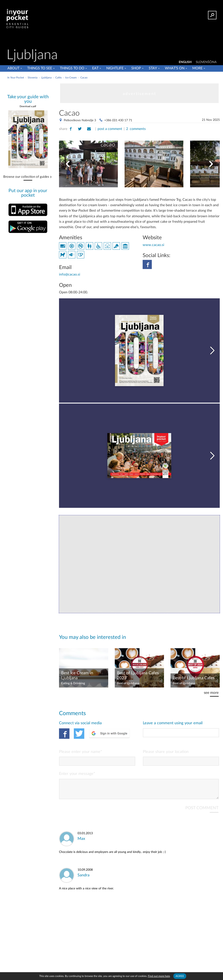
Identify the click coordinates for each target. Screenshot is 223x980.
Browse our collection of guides (26, 177)
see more (211, 693)
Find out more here (159, 976)
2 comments (136, 129)
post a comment (110, 129)
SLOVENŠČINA (206, 62)
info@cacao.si (70, 274)
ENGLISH (185, 62)
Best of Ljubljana (128, 683)
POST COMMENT (202, 811)
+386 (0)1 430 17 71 (118, 120)
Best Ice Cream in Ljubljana (77, 676)
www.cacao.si (153, 245)
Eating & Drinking (73, 683)
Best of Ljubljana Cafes (194, 678)
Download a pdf (28, 106)
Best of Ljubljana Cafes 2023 (138, 676)
